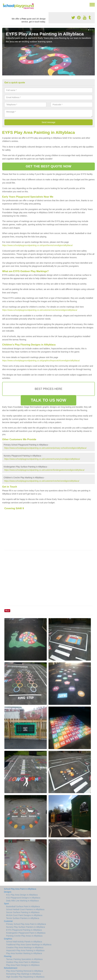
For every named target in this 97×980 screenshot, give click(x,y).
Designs (8, 892)
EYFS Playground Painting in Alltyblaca (24, 930)
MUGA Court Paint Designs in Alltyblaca (24, 915)
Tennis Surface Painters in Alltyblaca (23, 918)
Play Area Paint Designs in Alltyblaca (23, 965)
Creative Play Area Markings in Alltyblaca (25, 947)
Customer (8, 921)
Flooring (8, 956)
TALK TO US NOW (48, 400)
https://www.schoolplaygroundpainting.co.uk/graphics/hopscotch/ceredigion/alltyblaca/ (41, 361)
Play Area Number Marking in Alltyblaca (24, 953)
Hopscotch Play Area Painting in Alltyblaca (25, 950)
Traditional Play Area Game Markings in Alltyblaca (29, 945)
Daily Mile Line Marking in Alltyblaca (22, 901)
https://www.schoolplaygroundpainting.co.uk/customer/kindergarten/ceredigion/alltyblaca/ (44, 470)
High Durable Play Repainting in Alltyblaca (25, 977)
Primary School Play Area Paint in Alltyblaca (26, 924)
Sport (6, 904)
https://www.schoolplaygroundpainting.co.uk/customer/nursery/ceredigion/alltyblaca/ (42, 459)
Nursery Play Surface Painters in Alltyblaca (25, 927)
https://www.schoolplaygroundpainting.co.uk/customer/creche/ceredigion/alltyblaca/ (40, 310)
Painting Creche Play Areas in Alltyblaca (24, 936)
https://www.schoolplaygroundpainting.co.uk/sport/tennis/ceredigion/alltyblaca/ (37, 245)
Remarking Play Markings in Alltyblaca (23, 974)
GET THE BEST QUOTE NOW (49, 166)
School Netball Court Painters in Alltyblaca (25, 909)
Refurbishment (11, 968)
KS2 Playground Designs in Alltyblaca (23, 898)
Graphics (8, 939)
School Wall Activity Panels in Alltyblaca (24, 942)
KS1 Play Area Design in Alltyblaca (22, 895)
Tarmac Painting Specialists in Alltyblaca (24, 959)
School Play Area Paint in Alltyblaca (20, 889)
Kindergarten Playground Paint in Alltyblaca (26, 933)
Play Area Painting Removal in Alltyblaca (24, 971)
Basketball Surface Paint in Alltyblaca (23, 906)
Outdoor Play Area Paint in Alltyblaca (23, 962)
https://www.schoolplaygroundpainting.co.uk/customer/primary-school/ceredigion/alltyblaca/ (45, 448)
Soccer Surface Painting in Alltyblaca (23, 912)
